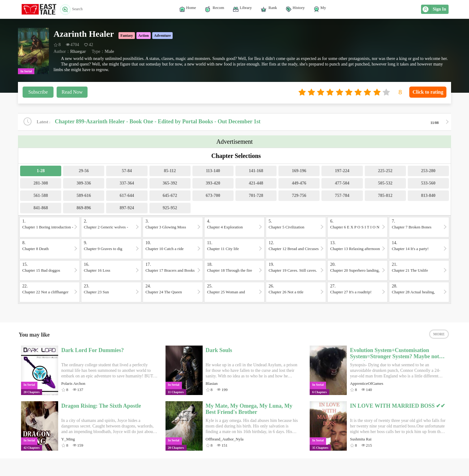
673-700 (213, 196)
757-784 (342, 196)
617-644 (127, 196)
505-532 (385, 184)
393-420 (213, 184)
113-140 (213, 171)
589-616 (84, 196)
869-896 (84, 208)
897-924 (127, 208)
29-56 (84, 171)
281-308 (41, 184)
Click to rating (428, 92)
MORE (439, 336)
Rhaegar (78, 51)
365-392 (170, 184)
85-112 (170, 171)
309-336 (84, 184)
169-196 (299, 171)
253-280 (428, 171)
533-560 (428, 184)
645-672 (170, 196)
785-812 (385, 196)
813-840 (428, 196)
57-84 (127, 171)
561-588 (41, 196)
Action (144, 36)
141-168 (256, 171)
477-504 (342, 184)
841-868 (41, 208)
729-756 (299, 196)
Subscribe (38, 92)
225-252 (385, 171)
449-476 (299, 184)
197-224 (342, 171)
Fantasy (127, 36)
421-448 (256, 184)
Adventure (162, 36)
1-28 (41, 171)
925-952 (170, 208)
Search (73, 9)
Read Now (72, 92)
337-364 (127, 184)
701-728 (256, 196)
